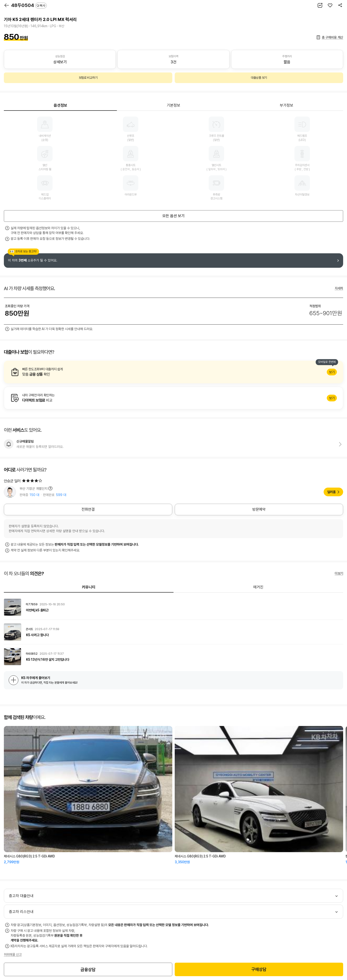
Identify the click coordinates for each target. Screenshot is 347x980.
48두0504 (29, 5)
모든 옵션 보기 (173, 216)
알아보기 (173, 372)
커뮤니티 (89, 587)
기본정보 (173, 105)
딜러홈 (331, 492)
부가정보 (287, 105)
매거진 (258, 587)
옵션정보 (60, 105)
